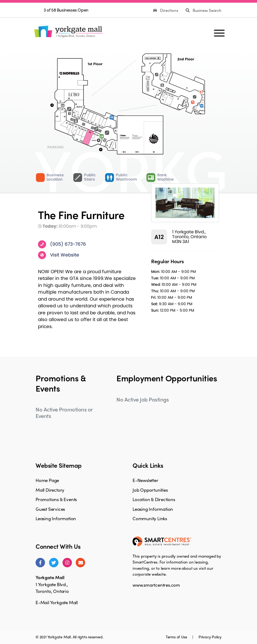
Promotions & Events (56, 499)
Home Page (47, 480)
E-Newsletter (145, 480)
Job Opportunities (150, 490)
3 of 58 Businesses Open (66, 10)
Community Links (150, 518)
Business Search (204, 10)
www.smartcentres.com (156, 585)
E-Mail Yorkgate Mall (57, 602)
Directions (166, 10)
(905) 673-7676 (68, 244)
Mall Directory (50, 490)
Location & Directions (154, 499)
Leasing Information (56, 518)
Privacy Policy (210, 637)
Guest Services (50, 509)
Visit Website (65, 255)
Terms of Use (177, 637)
